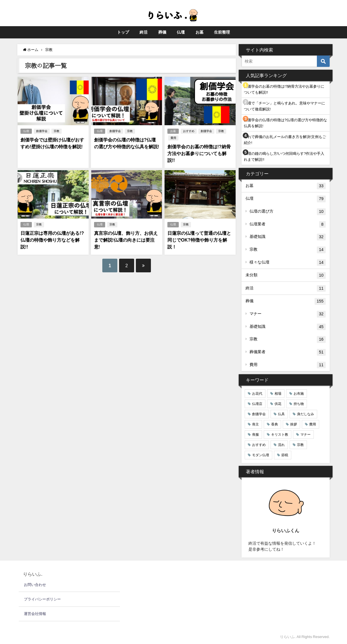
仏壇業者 (288, 225)
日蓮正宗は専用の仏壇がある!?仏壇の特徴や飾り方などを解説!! (52, 240)
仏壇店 (257, 404)
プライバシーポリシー (42, 599)
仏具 (281, 414)
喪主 (255, 424)
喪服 (255, 435)
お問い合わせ (35, 585)
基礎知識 (288, 237)
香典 (275, 424)
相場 (278, 394)
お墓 (200, 32)
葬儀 (162, 32)
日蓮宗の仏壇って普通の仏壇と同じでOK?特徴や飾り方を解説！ (199, 240)
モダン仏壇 (261, 455)
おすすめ (189, 131)
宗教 (57, 131)
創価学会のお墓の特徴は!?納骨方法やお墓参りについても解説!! (199, 153)
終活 (144, 32)
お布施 (299, 394)
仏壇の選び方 (288, 212)
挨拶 (294, 424)
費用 (173, 138)
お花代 (257, 394)
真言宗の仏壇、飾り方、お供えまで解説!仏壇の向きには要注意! (126, 240)
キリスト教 (280, 435)
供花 (278, 404)
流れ (281, 445)
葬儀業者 (288, 352)
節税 (285, 455)
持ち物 (299, 404)
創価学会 (42, 131)
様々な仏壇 (288, 263)
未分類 (285, 275)
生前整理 (222, 32)
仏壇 (181, 32)
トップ (123, 32)
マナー (288, 314)
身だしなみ (306, 414)
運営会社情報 (35, 614)
